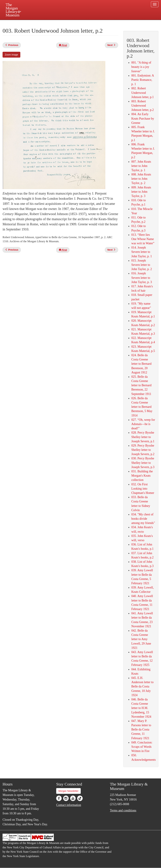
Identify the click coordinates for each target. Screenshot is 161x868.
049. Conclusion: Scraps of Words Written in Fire (142, 747)
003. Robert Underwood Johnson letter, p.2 (142, 106)
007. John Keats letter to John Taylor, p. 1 (141, 166)
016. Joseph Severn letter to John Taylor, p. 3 (142, 278)
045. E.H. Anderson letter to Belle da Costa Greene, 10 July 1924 (142, 686)
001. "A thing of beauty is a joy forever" (141, 67)
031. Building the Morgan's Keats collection (142, 476)
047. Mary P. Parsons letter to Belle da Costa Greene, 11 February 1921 (141, 730)
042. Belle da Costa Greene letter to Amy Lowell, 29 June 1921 (141, 639)
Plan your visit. (40, 23)
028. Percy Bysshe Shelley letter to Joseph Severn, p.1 (143, 437)
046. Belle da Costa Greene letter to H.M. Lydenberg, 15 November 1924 (141, 708)
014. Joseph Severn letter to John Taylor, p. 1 (142, 252)
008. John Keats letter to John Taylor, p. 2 (141, 179)
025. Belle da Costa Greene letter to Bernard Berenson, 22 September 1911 (141, 385)
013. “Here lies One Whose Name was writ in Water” (143, 239)
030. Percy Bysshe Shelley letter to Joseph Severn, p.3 (143, 463)
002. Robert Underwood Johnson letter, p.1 (142, 93)
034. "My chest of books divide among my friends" (143, 519)
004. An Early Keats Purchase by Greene (143, 118)
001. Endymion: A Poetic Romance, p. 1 (143, 80)
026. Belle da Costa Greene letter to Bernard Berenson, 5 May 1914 (142, 407)
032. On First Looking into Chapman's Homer (143, 489)
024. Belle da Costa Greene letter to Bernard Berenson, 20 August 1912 (141, 364)
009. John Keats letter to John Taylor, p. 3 (141, 192)
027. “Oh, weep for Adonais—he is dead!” (143, 424)
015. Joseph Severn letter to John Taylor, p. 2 (142, 265)
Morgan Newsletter (68, 791)
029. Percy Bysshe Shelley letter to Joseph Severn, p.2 (143, 450)
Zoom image (11, 55)
